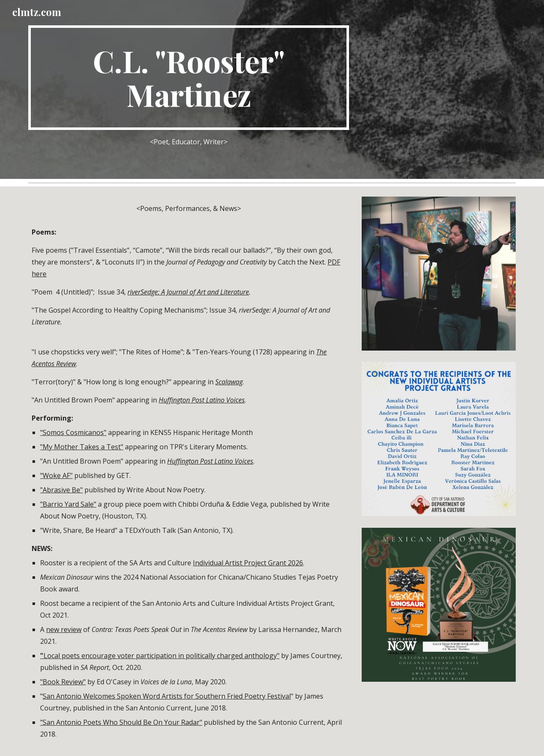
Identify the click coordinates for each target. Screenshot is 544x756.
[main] (189, 78)
